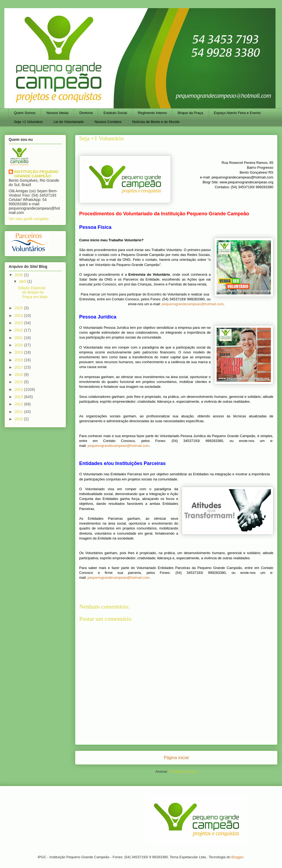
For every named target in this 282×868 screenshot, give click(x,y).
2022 (19, 330)
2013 (19, 397)
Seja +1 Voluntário (28, 122)
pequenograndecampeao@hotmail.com (193, 304)
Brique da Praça (190, 113)
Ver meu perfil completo (29, 219)
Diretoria (86, 113)
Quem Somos (25, 113)
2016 (19, 375)
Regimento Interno (152, 113)
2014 (19, 389)
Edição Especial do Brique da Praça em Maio (33, 292)
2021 (19, 338)
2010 (19, 419)
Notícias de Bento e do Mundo (156, 122)
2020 (19, 345)
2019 (19, 352)
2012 (19, 404)
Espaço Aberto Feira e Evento (237, 113)
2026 (19, 275)
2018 (19, 360)
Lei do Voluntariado (68, 122)
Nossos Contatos (108, 122)
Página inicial (176, 758)
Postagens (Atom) (183, 771)
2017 (19, 367)
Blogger (237, 857)
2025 (19, 308)
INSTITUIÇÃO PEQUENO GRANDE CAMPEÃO (36, 174)
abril (23, 281)
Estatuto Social (115, 113)
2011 (19, 412)
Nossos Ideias (57, 113)
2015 (19, 382)
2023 (19, 323)
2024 (19, 316)
